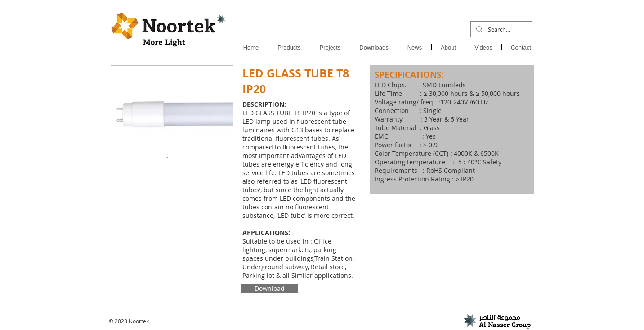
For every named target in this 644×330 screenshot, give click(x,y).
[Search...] (501, 29)
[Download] (270, 288)
